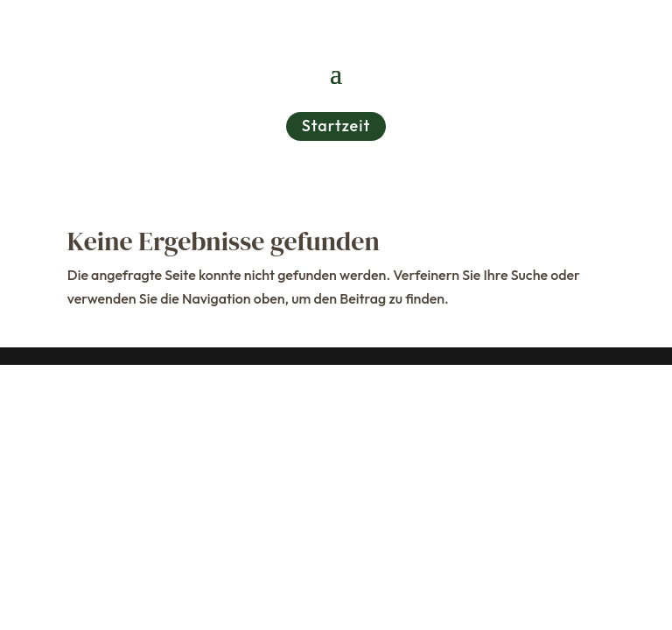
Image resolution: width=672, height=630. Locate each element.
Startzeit (336, 126)
